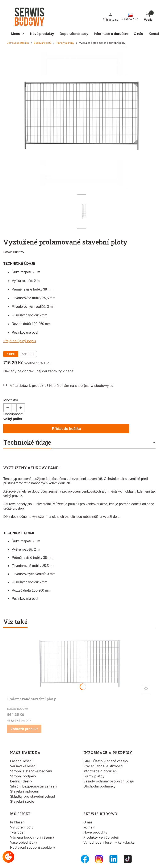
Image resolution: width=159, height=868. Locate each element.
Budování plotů (43, 43)
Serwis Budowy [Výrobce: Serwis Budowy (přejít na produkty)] (14, 252)
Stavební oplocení (24, 791)
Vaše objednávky (24, 842)
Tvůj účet (17, 832)
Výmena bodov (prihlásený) (32, 837)
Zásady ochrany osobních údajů (109, 781)
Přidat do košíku (66, 429)
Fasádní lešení (21, 761)
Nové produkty (95, 832)
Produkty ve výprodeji (101, 837)
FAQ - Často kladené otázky (106, 761)
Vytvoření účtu (22, 827)
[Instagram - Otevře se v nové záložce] (99, 859)
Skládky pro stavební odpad (33, 796)
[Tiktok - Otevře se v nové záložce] (128, 859)
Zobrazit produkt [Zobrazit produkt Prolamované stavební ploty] (24, 729)
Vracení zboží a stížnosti (103, 766)
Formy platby (94, 776)
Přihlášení (18, 822)
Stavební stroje (22, 801)
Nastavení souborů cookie (31, 847)
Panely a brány (65, 43)
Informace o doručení (100, 771)
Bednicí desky (21, 781)
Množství (11, 400)
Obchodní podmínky (99, 786)
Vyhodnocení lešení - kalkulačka (109, 842)
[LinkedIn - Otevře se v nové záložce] (113, 859)
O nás (88, 822)
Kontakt (89, 827)
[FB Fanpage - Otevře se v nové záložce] (85, 859)
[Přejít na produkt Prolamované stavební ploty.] (79, 663)
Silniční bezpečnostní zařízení (34, 786)
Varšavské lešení (23, 766)
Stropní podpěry (23, 776)
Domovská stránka (18, 43)
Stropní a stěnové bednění (31, 771)
